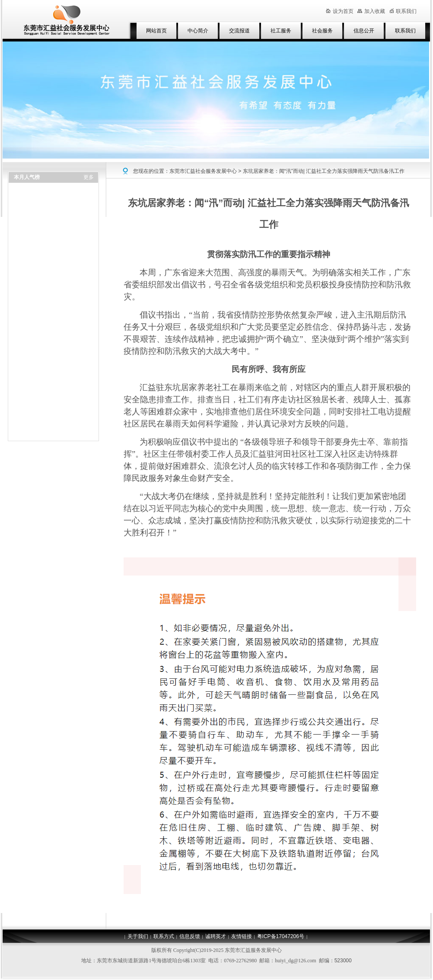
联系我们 (405, 31)
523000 (343, 961)
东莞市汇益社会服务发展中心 (203, 171)
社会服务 (322, 31)
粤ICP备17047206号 (281, 936)
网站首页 (156, 31)
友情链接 (242, 936)
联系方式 (164, 936)
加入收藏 (371, 11)
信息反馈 (190, 936)
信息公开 (364, 31)
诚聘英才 (216, 936)
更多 (89, 177)
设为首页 (340, 11)
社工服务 (281, 31)
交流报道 (239, 31)
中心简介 (198, 31)
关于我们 (138, 936)
